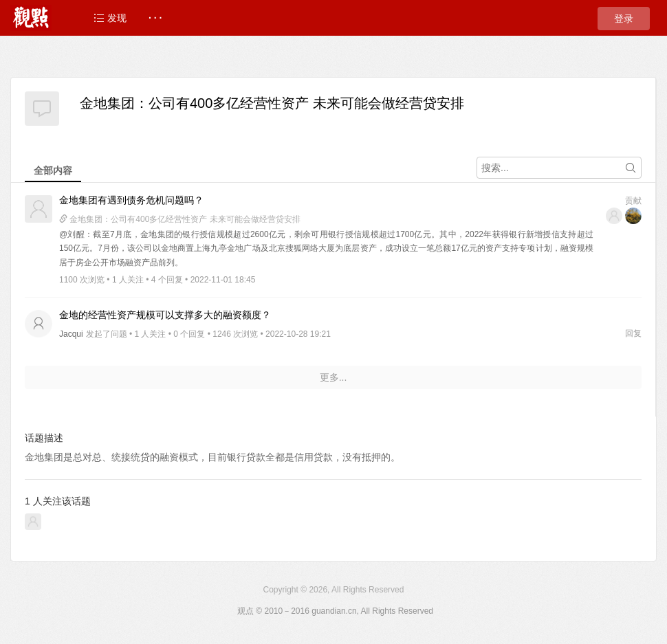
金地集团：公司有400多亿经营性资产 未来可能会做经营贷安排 (272, 103)
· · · (155, 18)
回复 (633, 333)
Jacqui (71, 334)
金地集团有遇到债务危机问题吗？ (131, 200)
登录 (624, 19)
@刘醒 (72, 234)
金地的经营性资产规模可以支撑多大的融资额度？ (165, 315)
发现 (110, 18)
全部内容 (53, 170)
